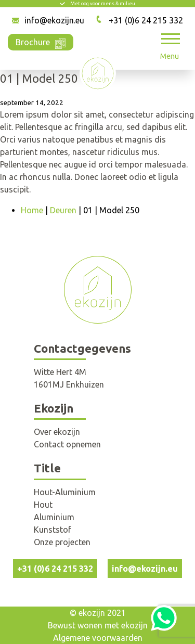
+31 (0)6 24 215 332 (146, 20)
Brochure (41, 41)
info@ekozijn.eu (54, 20)
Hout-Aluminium (65, 492)
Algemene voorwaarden (98, 638)
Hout (43, 505)
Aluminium (54, 517)
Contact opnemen (67, 444)
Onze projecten (62, 542)
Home (32, 210)
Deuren (63, 210)
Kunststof (53, 530)
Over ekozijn (57, 432)
